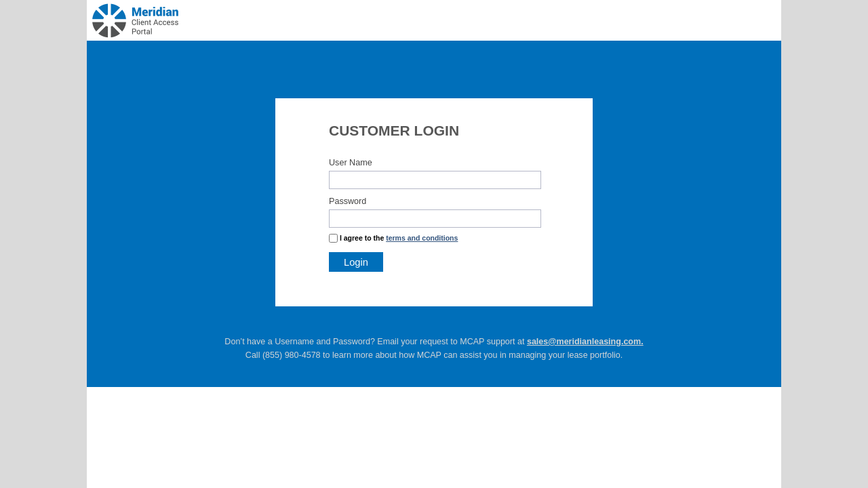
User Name (351, 163)
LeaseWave (187, 12)
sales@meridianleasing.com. (585, 342)
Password (348, 201)
